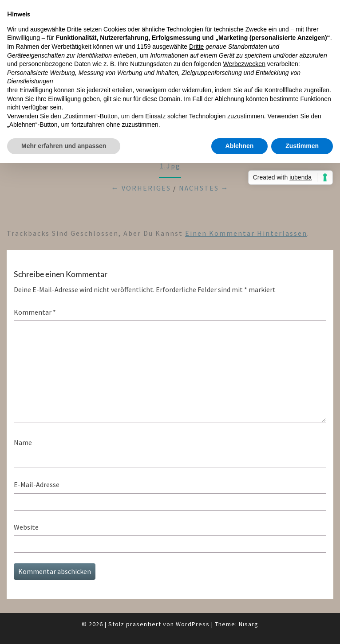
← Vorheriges (141, 188)
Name (23, 442)
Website (26, 527)
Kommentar (35, 312)
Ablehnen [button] (240, 146)
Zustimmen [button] (302, 146)
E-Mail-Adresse (37, 484)
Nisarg (249, 624)
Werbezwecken (244, 64)
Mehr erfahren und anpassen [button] (64, 146)
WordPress (193, 624)
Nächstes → (204, 188)
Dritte (196, 47)
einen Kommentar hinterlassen (246, 233)
